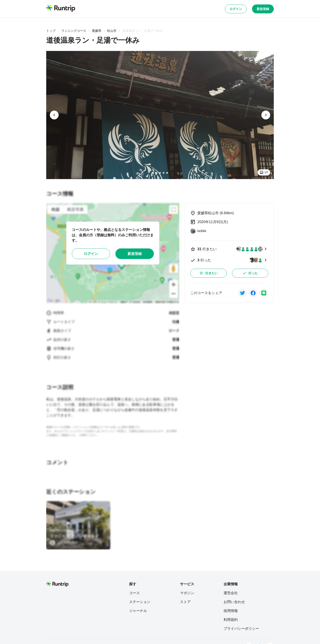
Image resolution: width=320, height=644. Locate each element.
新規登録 (263, 9)
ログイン (236, 9)
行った (250, 273)
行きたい (208, 273)
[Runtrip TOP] (61, 9)
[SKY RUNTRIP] (64, 543)
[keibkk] (198, 231)
